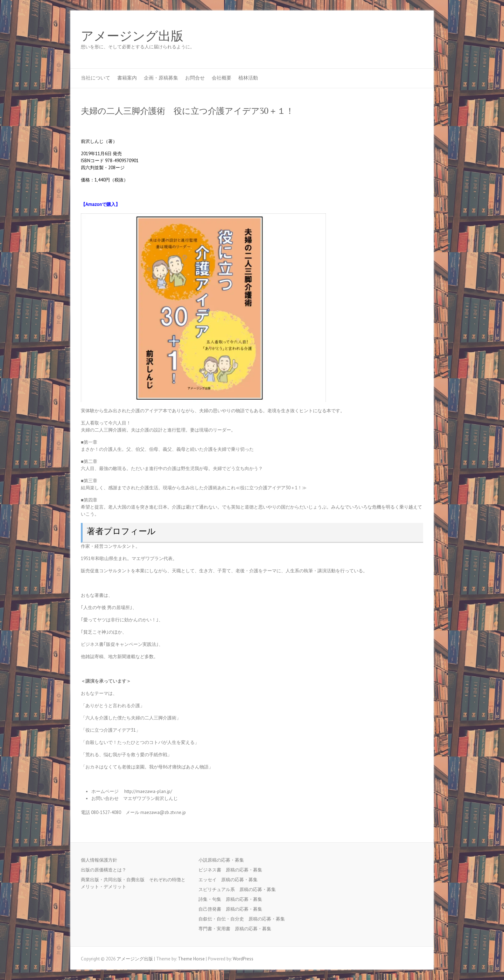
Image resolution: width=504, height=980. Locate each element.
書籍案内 (127, 78)
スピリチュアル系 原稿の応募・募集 (239, 889)
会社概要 (222, 78)
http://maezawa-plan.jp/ (148, 791)
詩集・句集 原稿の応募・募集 (233, 899)
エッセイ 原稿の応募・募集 (230, 880)
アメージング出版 (132, 36)
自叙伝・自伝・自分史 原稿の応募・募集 (244, 919)
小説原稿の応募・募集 (223, 860)
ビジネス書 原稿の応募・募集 (233, 870)
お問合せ (195, 78)
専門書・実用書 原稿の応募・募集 (237, 929)
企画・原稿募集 (161, 78)
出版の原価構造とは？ (104, 870)
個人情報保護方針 (99, 860)
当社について (96, 78)
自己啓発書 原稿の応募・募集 (233, 909)
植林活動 (248, 78)
